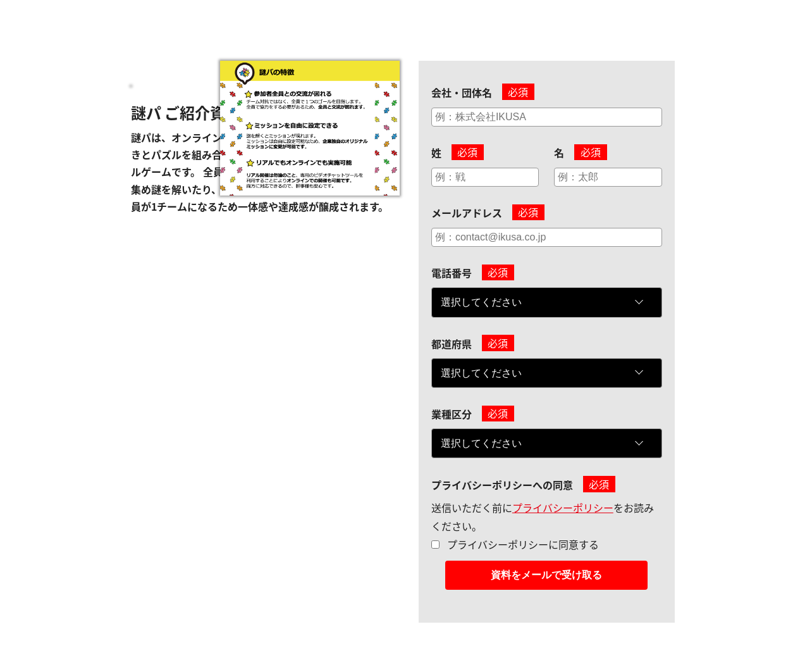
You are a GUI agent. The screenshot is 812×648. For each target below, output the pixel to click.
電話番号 (452, 273)
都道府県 (452, 344)
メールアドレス (467, 213)
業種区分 (452, 414)
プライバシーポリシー (563, 508)
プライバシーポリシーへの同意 (502, 485)
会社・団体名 (462, 92)
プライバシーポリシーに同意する (523, 544)
